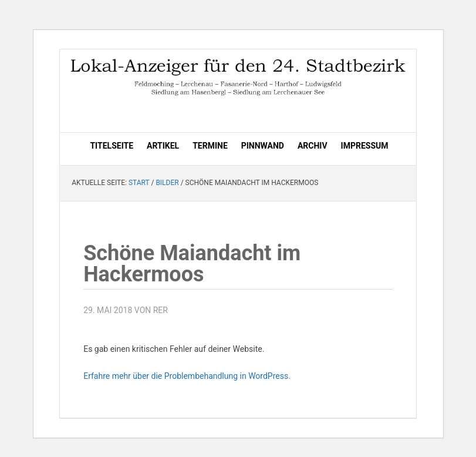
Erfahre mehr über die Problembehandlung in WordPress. (187, 376)
